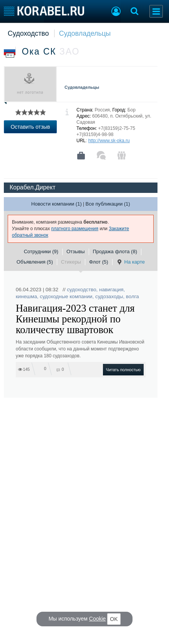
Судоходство (28, 33)
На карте (131, 262)
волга (133, 296)
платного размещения (75, 229)
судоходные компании (66, 296)
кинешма (26, 296)
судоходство (81, 290)
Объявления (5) (35, 262)
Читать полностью (123, 370)
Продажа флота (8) (115, 251)
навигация (111, 290)
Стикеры (71, 262)
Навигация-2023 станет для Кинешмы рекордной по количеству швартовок (75, 319)
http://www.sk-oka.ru (109, 141)
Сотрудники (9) (41, 251)
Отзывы (76, 251)
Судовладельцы (85, 33)
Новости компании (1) (56, 204)
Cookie (98, 619)
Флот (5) (99, 262)
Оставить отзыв (31, 127)
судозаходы (109, 296)
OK (114, 619)
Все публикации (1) (108, 204)
